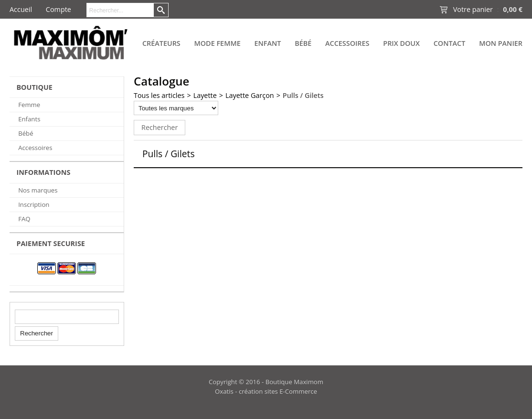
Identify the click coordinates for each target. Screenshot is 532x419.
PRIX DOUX (401, 43)
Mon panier (501, 43)
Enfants (29, 119)
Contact (450, 43)
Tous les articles (159, 95)
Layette (205, 95)
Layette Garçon (250, 95)
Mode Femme (218, 43)
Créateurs (161, 43)
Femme (29, 105)
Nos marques (38, 190)
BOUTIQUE (34, 87)
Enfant (267, 43)
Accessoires (347, 43)
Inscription (34, 204)
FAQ (24, 219)
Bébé (303, 43)
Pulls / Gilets (303, 95)
